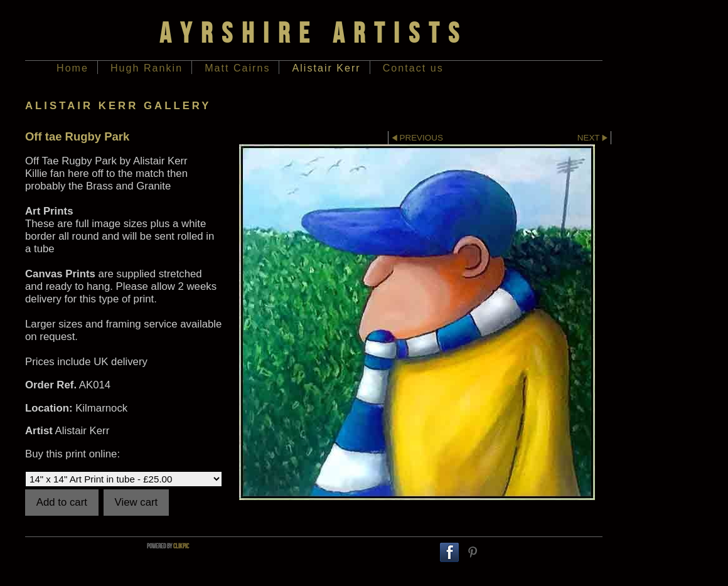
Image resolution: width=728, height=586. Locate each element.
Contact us (413, 68)
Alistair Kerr (326, 68)
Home (72, 68)
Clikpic (181, 546)
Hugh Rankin (147, 68)
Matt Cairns (237, 68)
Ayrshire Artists (314, 33)
